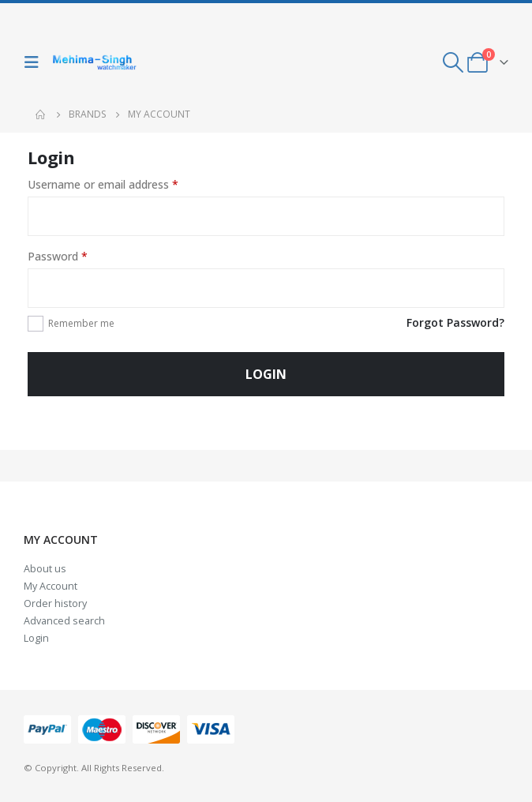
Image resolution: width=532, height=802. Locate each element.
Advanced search (64, 621)
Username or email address (103, 184)
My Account (51, 586)
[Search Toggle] (453, 62)
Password (58, 256)
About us (45, 569)
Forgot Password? (455, 322)
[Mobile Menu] (36, 62)
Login (266, 374)
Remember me (81, 323)
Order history (55, 603)
